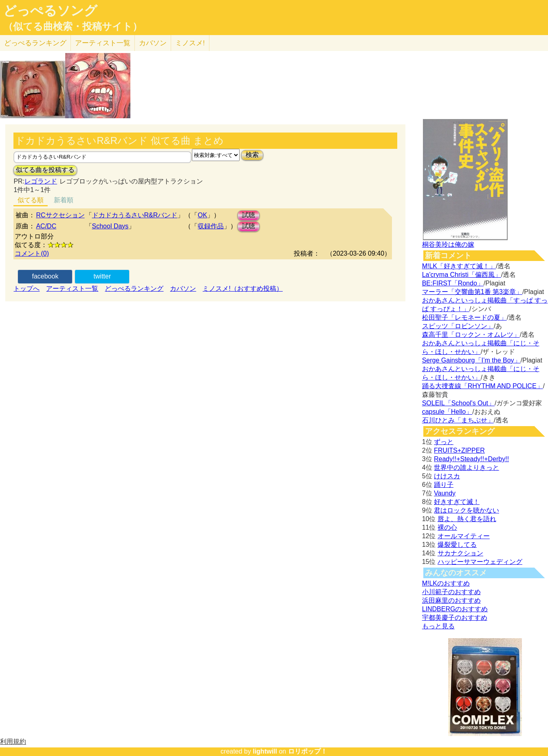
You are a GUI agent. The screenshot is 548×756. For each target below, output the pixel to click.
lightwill (265, 751)
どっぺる (35, 43)
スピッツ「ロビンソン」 (458, 326)
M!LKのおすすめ (446, 583)
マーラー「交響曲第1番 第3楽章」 (472, 292)
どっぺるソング (50, 11)
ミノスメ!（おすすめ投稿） (242, 288)
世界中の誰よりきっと (467, 468)
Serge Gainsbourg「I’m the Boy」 (471, 360)
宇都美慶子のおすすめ (455, 618)
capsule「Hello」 (447, 412)
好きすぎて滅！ (457, 502)
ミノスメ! (190, 43)
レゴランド (41, 181)
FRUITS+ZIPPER (459, 450)
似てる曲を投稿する (45, 170)
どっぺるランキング (134, 288)
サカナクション (460, 553)
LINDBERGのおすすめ (455, 609)
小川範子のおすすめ (451, 592)
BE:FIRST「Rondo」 (453, 283)
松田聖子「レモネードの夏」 (464, 317)
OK (202, 215)
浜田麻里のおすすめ (451, 600)
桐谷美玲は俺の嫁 (448, 244)
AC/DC (46, 226)
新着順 (64, 200)
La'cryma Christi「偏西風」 (462, 275)
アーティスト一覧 (72, 288)
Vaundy (445, 493)
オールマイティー (464, 536)
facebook (45, 276)
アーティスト (103, 43)
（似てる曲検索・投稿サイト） (73, 27)
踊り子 (444, 485)
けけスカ (447, 476)
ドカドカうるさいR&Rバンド (135, 215)
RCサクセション (60, 215)
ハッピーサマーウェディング (480, 562)
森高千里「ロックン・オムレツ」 (471, 335)
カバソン (153, 43)
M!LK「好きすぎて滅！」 (459, 266)
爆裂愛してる (457, 545)
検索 (252, 155)
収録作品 (211, 226)
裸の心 (447, 527)
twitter (102, 276)
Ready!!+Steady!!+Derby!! (471, 459)
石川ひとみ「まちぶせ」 (458, 420)
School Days (110, 226)
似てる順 (31, 200)
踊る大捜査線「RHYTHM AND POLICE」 (483, 386)
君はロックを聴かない (467, 510)
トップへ (26, 288)
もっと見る (438, 626)
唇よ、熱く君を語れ (467, 519)
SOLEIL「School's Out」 (458, 403)
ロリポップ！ (308, 751)
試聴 (249, 215)
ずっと (444, 442)
